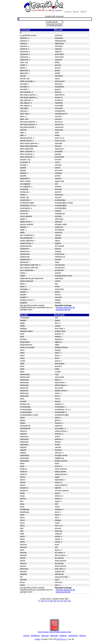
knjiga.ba (63, 636)
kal (42, 601)
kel (51, 601)
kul (66, 601)
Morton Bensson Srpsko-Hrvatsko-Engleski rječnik (54, 631)
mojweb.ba (35, 636)
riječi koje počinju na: (65, 308)
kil (55, 601)
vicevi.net (45, 636)
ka (69, 601)
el (46, 601)
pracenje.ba (73, 636)
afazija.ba (54, 636)
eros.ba (26, 636)
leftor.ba (83, 636)
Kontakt (37, 639)
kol (62, 601)
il (48, 601)
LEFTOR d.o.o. (62, 639)
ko (58, 601)
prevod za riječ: (63, 310)
